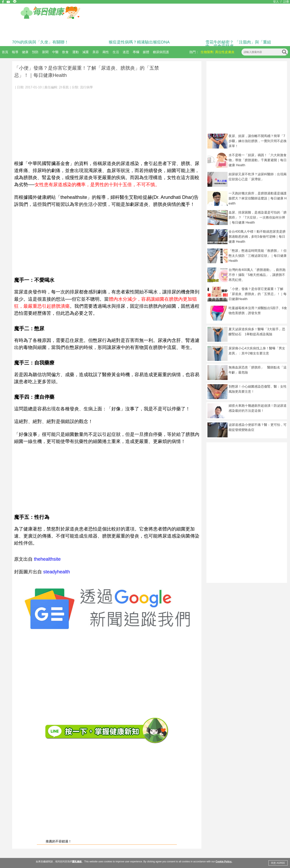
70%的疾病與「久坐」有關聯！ (40, 42)
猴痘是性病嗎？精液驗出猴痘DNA (139, 42)
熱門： (194, 52)
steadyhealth (57, 572)
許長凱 (64, 87)
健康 (25, 52)
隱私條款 (77, 862)
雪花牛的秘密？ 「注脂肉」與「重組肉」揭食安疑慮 (238, 44)
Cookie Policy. (224, 862)
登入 (276, 2)
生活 (116, 52)
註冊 (286, 2)
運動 (76, 52)
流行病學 (86, 87)
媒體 (146, 52)
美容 (96, 52)
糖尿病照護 (161, 52)
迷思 (126, 52)
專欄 (136, 52)
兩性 (106, 52)
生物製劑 (207, 52)
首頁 (5, 52)
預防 (35, 52)
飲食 (65, 52)
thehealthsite (47, 559)
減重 (86, 52)
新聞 (45, 52)
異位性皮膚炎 (225, 52)
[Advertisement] (107, 123)
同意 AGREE (278, 863)
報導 (15, 52)
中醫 (55, 52)
